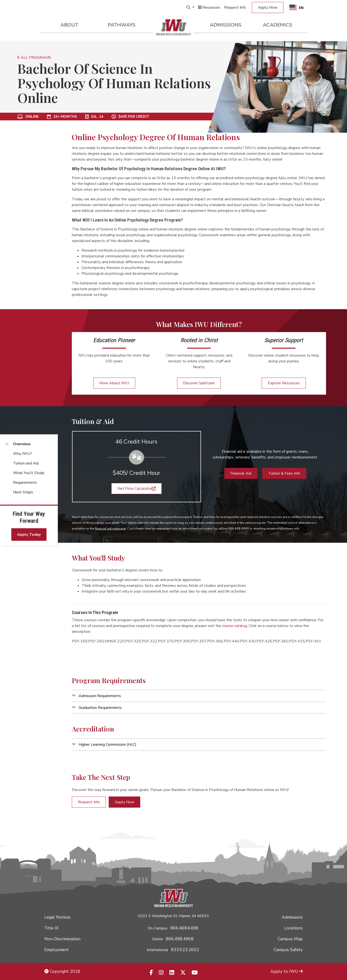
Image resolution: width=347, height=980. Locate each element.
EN (297, 8)
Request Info (235, 7)
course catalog (235, 626)
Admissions (226, 25)
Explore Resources (284, 383)
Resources (209, 7)
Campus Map (290, 939)
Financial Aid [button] (241, 473)
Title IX (51, 928)
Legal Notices (57, 917)
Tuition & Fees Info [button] (284, 473)
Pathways (122, 25)
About (69, 25)
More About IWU (114, 383)
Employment (57, 950)
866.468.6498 (184, 928)
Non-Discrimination (62, 939)
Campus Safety (288, 950)
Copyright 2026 (62, 971)
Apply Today (29, 535)
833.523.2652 (185, 950)
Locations (294, 928)
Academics (278, 25)
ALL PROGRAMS (34, 58)
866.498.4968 (180, 939)
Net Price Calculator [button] (137, 489)
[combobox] (297, 7)
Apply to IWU (287, 971)
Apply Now (268, 7)
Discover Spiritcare (199, 383)
